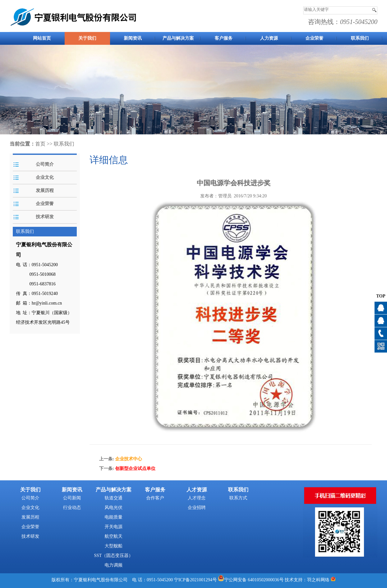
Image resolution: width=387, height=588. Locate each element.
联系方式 (238, 498)
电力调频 (114, 565)
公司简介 (45, 164)
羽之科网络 (318, 580)
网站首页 (42, 38)
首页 (40, 144)
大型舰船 (114, 546)
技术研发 (45, 217)
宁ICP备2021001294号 (195, 580)
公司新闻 (72, 498)
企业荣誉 (314, 38)
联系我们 (360, 38)
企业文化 (45, 177)
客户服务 (224, 38)
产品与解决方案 (178, 38)
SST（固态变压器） (114, 556)
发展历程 (45, 191)
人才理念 (197, 498)
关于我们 (87, 38)
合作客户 (155, 498)
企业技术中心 (129, 459)
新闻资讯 (133, 38)
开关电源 (114, 527)
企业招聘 (197, 508)
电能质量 (114, 517)
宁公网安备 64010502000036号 (254, 580)
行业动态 (72, 508)
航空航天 (114, 536)
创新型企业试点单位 (135, 469)
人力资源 (269, 38)
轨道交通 (114, 498)
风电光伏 (114, 508)
